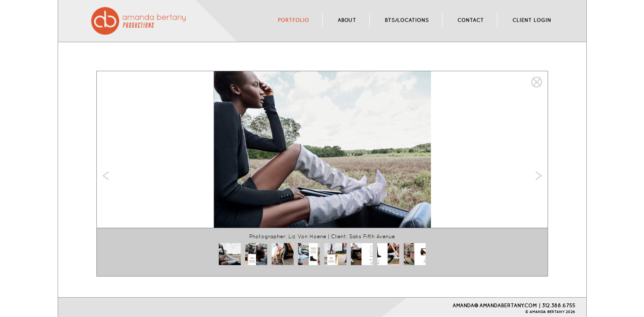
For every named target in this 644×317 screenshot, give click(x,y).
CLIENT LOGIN (532, 20)
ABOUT (347, 20)
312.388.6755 (559, 305)
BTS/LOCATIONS (407, 20)
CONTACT (471, 20)
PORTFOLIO (293, 20)
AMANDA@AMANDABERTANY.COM (495, 305)
